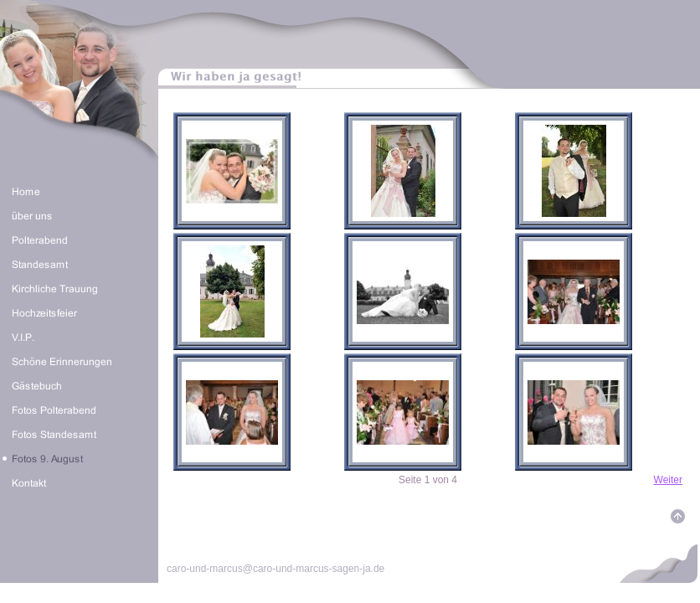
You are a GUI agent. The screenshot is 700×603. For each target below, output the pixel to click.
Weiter (668, 480)
